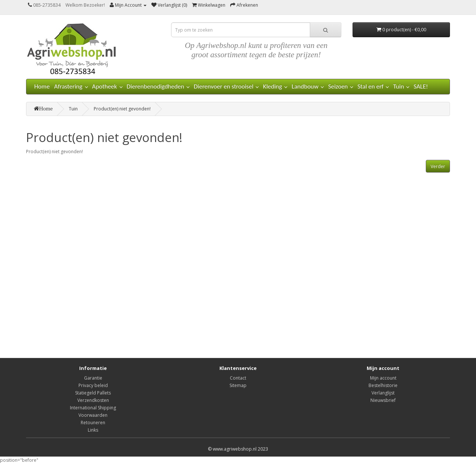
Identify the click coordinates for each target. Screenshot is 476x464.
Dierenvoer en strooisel (223, 86)
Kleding (272, 86)
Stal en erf (370, 86)
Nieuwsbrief (383, 400)
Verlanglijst (383, 393)
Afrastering (68, 86)
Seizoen (338, 86)
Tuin (398, 86)
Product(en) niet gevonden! (122, 109)
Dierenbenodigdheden (156, 86)
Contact (238, 378)
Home (42, 86)
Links (93, 430)
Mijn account (383, 378)
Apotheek (105, 86)
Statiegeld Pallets (93, 393)
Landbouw (305, 86)
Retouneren (93, 423)
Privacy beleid (93, 385)
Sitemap (238, 385)
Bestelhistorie (383, 385)
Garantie (93, 378)
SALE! (421, 86)
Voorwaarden (93, 415)
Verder (438, 166)
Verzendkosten (93, 400)
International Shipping (93, 408)
